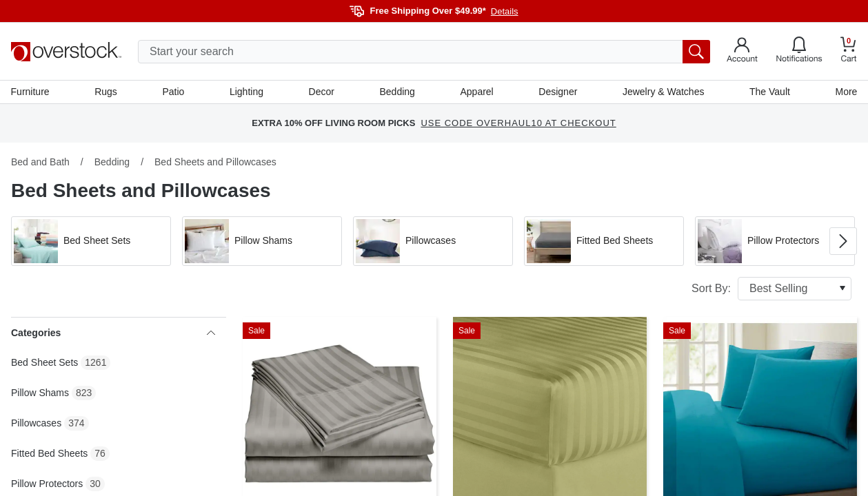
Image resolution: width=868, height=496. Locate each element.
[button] (91, 241)
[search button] (696, 52)
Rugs (107, 92)
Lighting (246, 92)
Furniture (30, 92)
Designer (558, 92)
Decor (322, 92)
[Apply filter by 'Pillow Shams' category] (262, 241)
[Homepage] (66, 52)
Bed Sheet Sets (44, 362)
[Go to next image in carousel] (843, 241)
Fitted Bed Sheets (49, 453)
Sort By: (771, 289)
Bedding (397, 92)
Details (505, 11)
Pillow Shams (40, 393)
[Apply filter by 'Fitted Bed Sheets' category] (604, 241)
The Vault (770, 92)
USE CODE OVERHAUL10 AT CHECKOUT (518, 124)
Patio (174, 92)
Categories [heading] (113, 333)
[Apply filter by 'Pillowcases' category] (433, 241)
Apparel (476, 92)
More (846, 92)
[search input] (424, 52)
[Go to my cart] (849, 51)
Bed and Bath (40, 162)
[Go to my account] (742, 52)
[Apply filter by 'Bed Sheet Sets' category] (91, 241)
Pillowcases (36, 423)
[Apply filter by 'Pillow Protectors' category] (775, 241)
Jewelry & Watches (664, 92)
